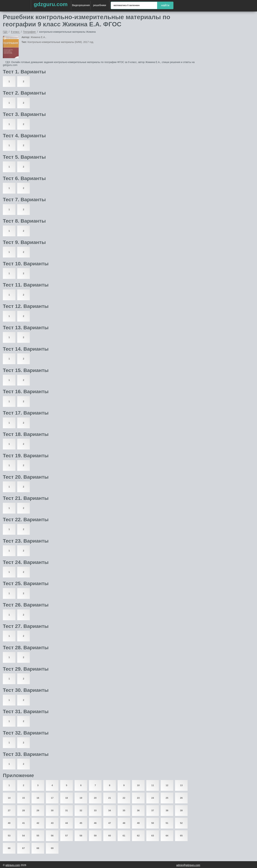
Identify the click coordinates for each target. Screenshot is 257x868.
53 (9, 836)
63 (153, 836)
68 (38, 848)
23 (138, 798)
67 (23, 848)
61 (124, 836)
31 (67, 810)
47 (110, 823)
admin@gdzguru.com (188, 865)
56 (52, 836)
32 (81, 810)
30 (52, 810)
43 (52, 823)
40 (9, 823)
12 (167, 785)
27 (9, 810)
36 (138, 810)
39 (181, 810)
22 (124, 798)
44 (67, 823)
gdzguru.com (51, 4)
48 (124, 823)
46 (95, 823)
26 (181, 798)
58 (81, 836)
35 (124, 810)
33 (95, 810)
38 (167, 810)
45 (81, 823)
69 (52, 848)
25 (167, 798)
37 (153, 810)
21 (110, 798)
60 (110, 836)
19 (81, 798)
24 (153, 798)
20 (95, 798)
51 (167, 823)
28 (23, 810)
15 (23, 798)
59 (95, 836)
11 (153, 785)
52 (181, 823)
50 (153, 823)
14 (9, 798)
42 (38, 823)
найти (165, 5)
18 (67, 798)
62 (138, 836)
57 (67, 836)
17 (52, 798)
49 (138, 823)
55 (38, 836)
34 (110, 810)
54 (23, 836)
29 (38, 810)
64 (167, 836)
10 (138, 785)
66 (9, 848)
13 (181, 785)
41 (23, 823)
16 (38, 798)
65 (181, 836)
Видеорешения (81, 5)
